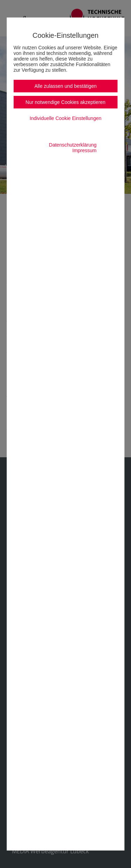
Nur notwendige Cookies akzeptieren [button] (65, 102)
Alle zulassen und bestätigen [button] (65, 86)
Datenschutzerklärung (73, 145)
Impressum (84, 150)
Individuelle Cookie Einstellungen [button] (65, 118)
